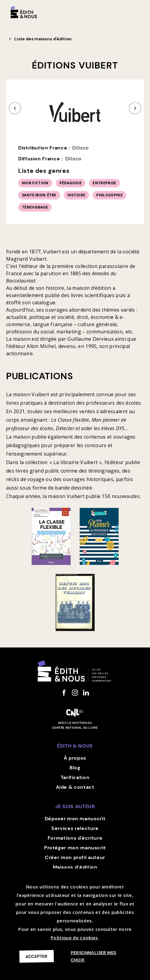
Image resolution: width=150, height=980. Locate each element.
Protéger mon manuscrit (75, 848)
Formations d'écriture (75, 838)
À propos (75, 758)
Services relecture (75, 828)
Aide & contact (75, 787)
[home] (24, 12)
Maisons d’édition (75, 867)
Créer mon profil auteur (75, 857)
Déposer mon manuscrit (75, 819)
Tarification (75, 777)
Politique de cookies (74, 938)
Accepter (37, 956)
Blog (75, 768)
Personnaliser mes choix (94, 956)
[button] (138, 10)
